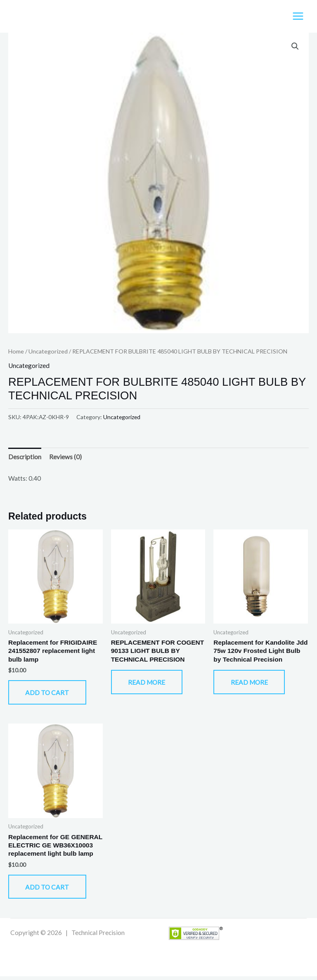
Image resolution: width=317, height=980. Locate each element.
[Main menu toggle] (298, 17)
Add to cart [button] (50, 694)
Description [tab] (25, 458)
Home (16, 352)
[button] (295, 47)
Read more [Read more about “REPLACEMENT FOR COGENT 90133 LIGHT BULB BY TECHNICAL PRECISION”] (149, 684)
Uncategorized (48, 352)
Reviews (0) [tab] (65, 458)
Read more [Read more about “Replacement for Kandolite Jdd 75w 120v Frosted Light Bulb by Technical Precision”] (251, 684)
